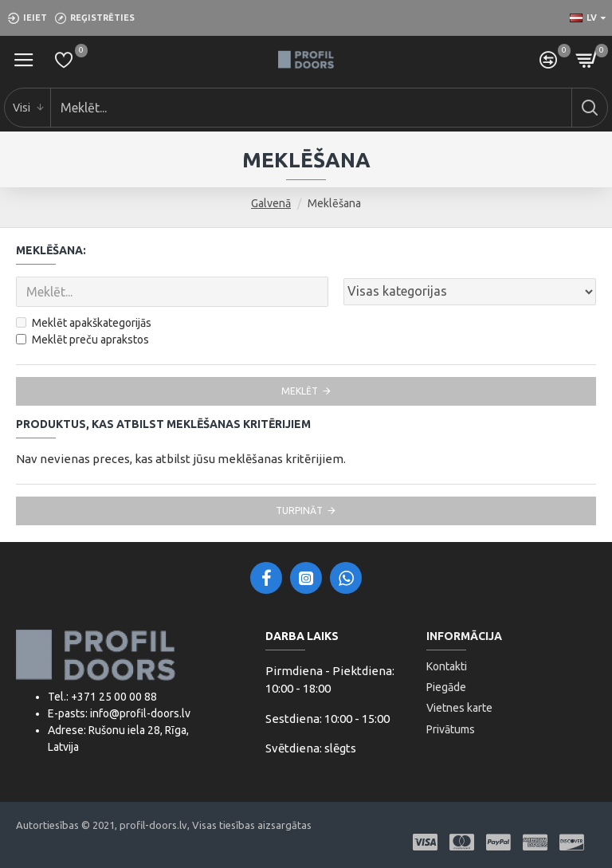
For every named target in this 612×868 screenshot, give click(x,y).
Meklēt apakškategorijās (84, 323)
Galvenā (271, 203)
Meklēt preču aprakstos (82, 340)
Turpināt (299, 511)
